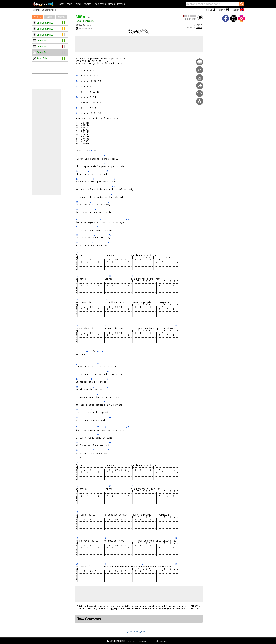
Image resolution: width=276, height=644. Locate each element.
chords (70, 4)
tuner (79, 4)
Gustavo (199, 28)
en (153, 641)
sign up (209, 10)
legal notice (132, 641)
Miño (80, 17)
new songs (100, 4)
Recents (61, 17)
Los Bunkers (85, 21)
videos (111, 4)
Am (77, 76)
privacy (143, 641)
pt (157, 641)
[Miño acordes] (134, 631)
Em (77, 252)
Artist (49, 17)
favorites (88, 4)
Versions (38, 17)
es (149, 641)
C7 (77, 103)
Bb (77, 113)
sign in (222, 10)
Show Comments (89, 619)
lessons (121, 4)
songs (61, 4)
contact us (164, 641)
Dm (77, 81)
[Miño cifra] (145, 631)
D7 (77, 97)
